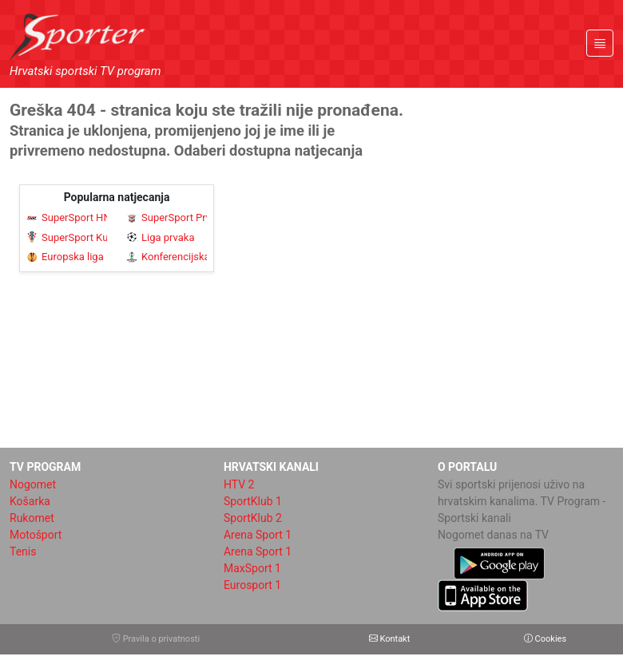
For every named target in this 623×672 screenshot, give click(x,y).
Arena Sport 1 (258, 535)
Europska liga (65, 257)
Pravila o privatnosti (156, 639)
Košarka (30, 501)
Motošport (36, 535)
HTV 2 (239, 484)
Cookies (545, 639)
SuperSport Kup (67, 237)
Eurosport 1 (252, 585)
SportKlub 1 (253, 501)
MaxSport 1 (252, 568)
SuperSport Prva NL (167, 217)
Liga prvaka (161, 237)
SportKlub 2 (253, 518)
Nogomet (33, 484)
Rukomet (32, 518)
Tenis (23, 551)
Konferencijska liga (167, 257)
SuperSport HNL (67, 217)
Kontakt (390, 639)
